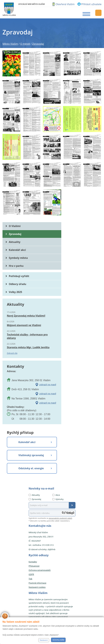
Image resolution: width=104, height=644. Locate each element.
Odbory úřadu (18, 284)
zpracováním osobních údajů (60, 518)
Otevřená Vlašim (65, 4)
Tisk (30, 579)
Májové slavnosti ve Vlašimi (24, 325)
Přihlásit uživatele (91, 4)
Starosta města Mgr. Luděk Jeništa (28, 347)
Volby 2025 (16, 292)
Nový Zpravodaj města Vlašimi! (26, 316)
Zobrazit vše (12, 353)
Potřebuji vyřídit (19, 276)
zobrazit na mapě (48, 385)
